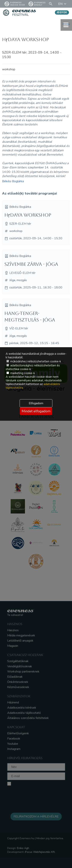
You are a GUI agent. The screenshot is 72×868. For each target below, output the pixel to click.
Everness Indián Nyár (15, 4)
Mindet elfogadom (36, 411)
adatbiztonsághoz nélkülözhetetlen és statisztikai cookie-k (33, 367)
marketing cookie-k (21, 373)
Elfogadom (36, 403)
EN (63, 4)
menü (66, 25)
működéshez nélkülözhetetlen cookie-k (34, 361)
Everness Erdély (37, 4)
